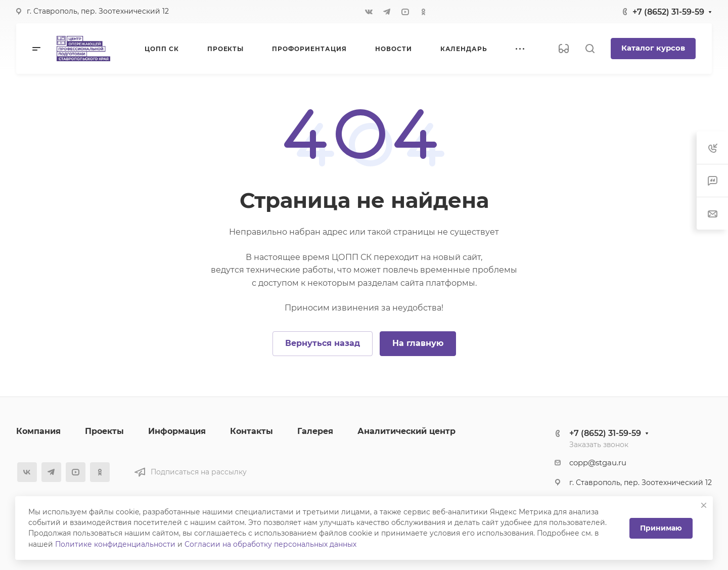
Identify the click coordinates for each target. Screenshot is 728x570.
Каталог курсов (653, 48)
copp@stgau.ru (598, 463)
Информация (177, 431)
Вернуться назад (323, 343)
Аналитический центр (406, 431)
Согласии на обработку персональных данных (270, 544)
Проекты (104, 431)
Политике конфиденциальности (115, 544)
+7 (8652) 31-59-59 (668, 12)
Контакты (252, 431)
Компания (38, 431)
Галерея (315, 431)
